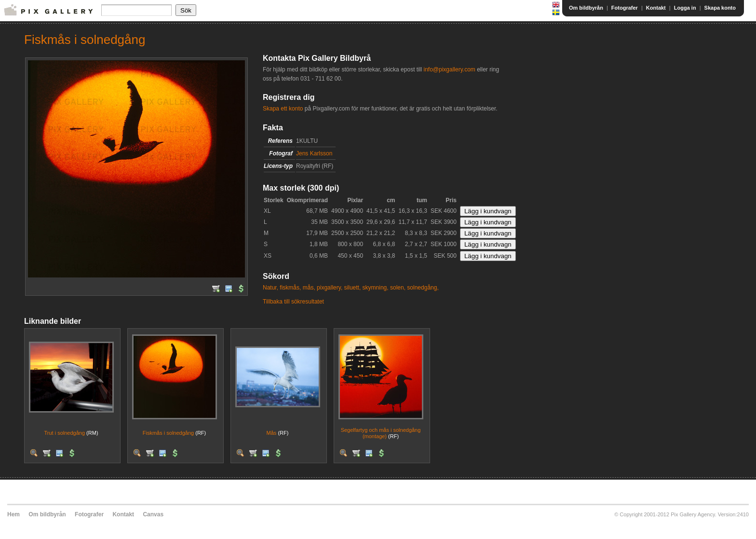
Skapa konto (720, 8)
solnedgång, (423, 288)
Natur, (270, 288)
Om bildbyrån (586, 8)
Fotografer (625, 8)
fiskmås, (290, 288)
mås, (309, 288)
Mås (272, 433)
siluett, (353, 288)
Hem (13, 514)
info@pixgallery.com (449, 69)
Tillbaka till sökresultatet (293, 302)
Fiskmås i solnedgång (168, 433)
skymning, (376, 288)
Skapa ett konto (283, 109)
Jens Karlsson (314, 153)
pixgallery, (330, 288)
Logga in (685, 8)
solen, (398, 288)
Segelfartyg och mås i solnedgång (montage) (381, 433)
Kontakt (656, 8)
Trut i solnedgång (64, 433)
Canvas (153, 514)
